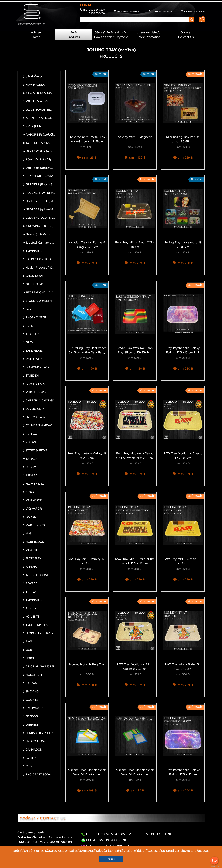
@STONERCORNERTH (128, 12)
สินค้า (74, 35)
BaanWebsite (214, 867)
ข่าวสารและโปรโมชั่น (149, 35)
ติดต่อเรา (186, 35)
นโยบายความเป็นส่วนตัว (195, 851)
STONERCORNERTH (162, 12)
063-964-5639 (97, 10)
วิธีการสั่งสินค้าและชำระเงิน (111, 35)
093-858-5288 (97, 13)
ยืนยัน (111, 859)
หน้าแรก (36, 35)
